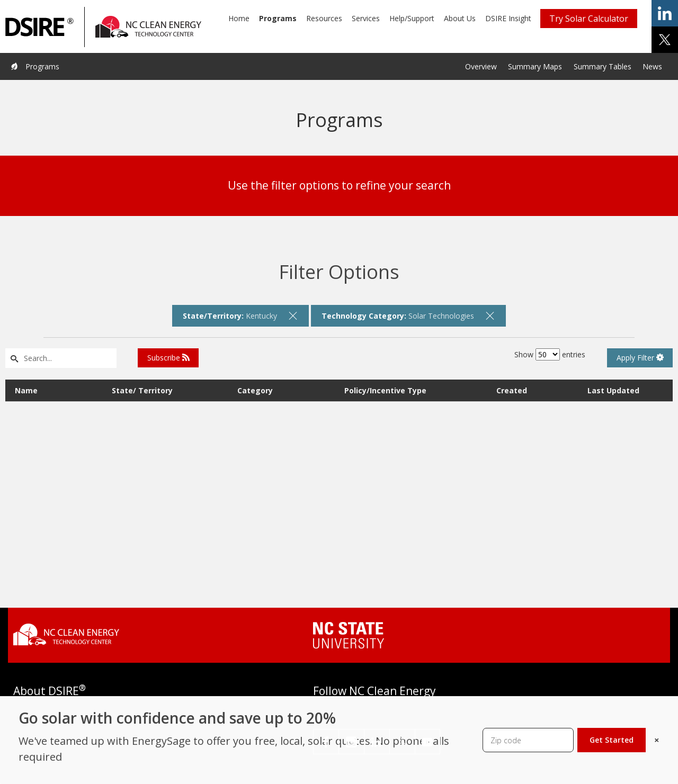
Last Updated (613, 389)
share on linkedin (665, 13)
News (652, 66)
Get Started (612, 740)
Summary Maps (535, 66)
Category (255, 389)
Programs (278, 18)
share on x (665, 40)
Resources (324, 18)
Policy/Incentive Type (385, 389)
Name (26, 389)
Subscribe (168, 358)
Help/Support (412, 18)
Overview (481, 66)
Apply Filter (640, 358)
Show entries (550, 354)
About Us (460, 18)
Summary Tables (603, 66)
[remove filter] (293, 316)
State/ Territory (142, 389)
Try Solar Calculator (589, 19)
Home (239, 18)
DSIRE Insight (508, 18)
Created (512, 389)
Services (366, 18)
